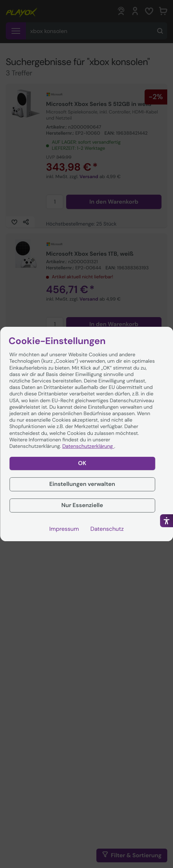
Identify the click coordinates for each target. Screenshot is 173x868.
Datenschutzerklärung (88, 446)
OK (82, 463)
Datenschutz (107, 529)
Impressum (64, 529)
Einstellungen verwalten (82, 484)
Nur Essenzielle (82, 505)
